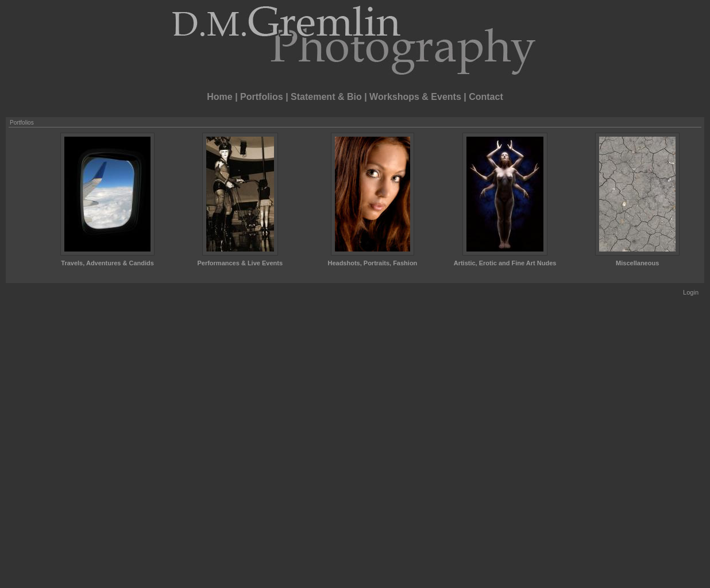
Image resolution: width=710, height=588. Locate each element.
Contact (486, 97)
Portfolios (262, 97)
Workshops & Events (415, 97)
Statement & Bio (326, 97)
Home (219, 97)
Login (691, 292)
